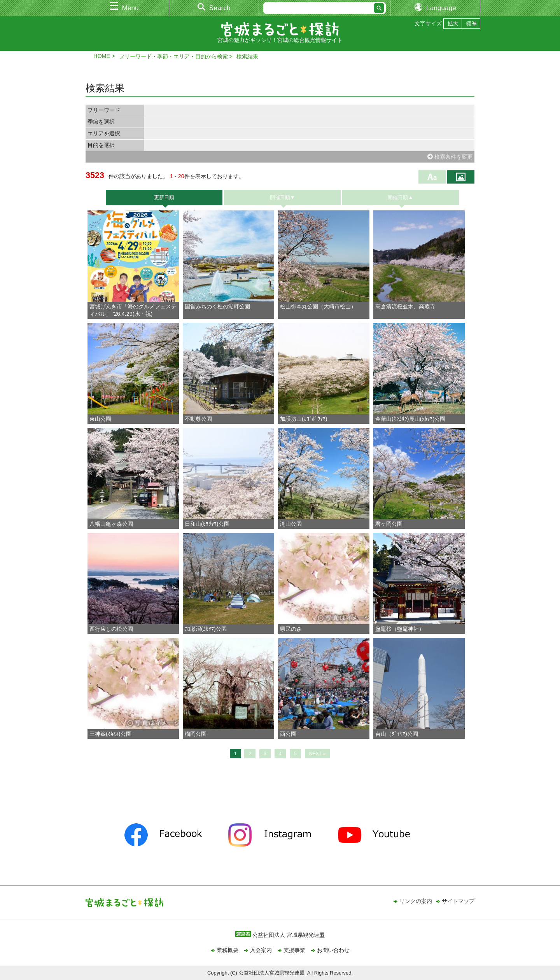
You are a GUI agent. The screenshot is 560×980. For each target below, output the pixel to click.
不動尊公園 (198, 419)
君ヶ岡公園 (389, 524)
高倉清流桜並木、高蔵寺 (405, 306)
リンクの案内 (416, 901)
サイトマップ (458, 901)
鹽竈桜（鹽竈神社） (400, 629)
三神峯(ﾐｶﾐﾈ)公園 (110, 734)
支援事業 (294, 950)
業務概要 (227, 950)
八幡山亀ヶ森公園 (111, 524)
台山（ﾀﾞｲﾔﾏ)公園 (397, 734)
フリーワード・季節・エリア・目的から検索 (173, 56)
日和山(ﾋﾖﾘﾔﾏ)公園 (207, 524)
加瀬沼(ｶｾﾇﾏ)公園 (206, 629)
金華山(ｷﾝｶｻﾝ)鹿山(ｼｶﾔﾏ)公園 (410, 419)
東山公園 (100, 419)
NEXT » (318, 754)
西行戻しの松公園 (114, 629)
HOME (102, 56)
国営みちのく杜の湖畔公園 (217, 306)
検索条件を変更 (450, 157)
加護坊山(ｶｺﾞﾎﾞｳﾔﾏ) (304, 419)
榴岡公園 (196, 734)
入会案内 (261, 950)
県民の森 (291, 629)
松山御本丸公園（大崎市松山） (318, 306)
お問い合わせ (333, 950)
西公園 (288, 734)
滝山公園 (291, 524)
